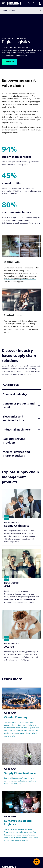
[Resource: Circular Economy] (21, 714)
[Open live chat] (37, 862)
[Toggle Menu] (3, 3)
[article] (21, 314)
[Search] (29, 3)
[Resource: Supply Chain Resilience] (21, 765)
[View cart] (34, 3)
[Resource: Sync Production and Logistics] (21, 818)
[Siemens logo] (14, 3)
